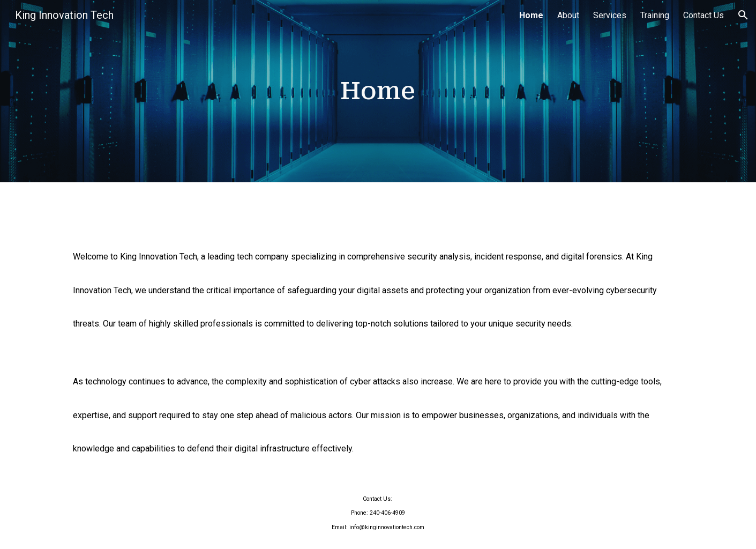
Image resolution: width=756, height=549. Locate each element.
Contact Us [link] (703, 15)
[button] (743, 15)
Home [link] (531, 15)
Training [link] (655, 15)
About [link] (568, 15)
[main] (378, 91)
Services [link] (610, 15)
